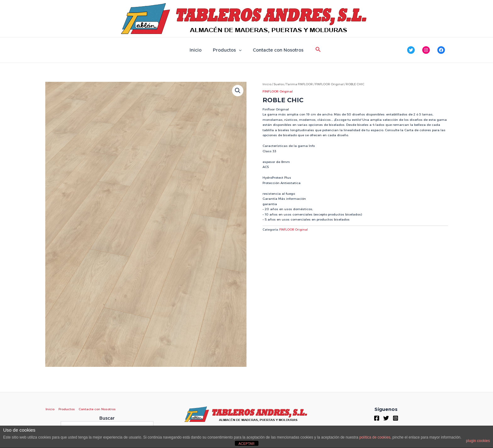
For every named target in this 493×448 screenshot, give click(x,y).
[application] (239, 50)
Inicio (198, 50)
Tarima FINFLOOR (300, 84)
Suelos (279, 84)
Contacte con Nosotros (276, 50)
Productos (227, 50)
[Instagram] (396, 418)
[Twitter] (386, 418)
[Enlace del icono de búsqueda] (314, 50)
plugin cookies (478, 441)
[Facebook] (377, 418)
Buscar (107, 418)
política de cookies (375, 437)
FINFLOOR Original (330, 84)
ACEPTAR (246, 444)
